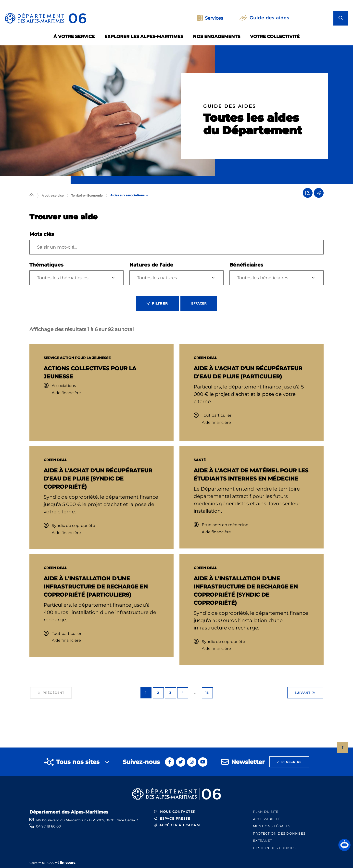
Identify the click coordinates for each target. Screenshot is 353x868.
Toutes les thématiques (63, 278)
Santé (200, 460)
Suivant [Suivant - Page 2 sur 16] (305, 693)
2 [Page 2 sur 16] (158, 693)
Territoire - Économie (87, 195)
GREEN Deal (205, 358)
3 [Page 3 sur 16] (170, 693)
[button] (344, 845)
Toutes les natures (157, 278)
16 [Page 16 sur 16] (207, 693)
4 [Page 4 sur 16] (183, 693)
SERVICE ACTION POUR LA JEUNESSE (77, 358)
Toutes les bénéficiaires (263, 278)
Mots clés (42, 234)
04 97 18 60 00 (48, 826)
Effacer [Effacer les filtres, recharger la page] (199, 303)
